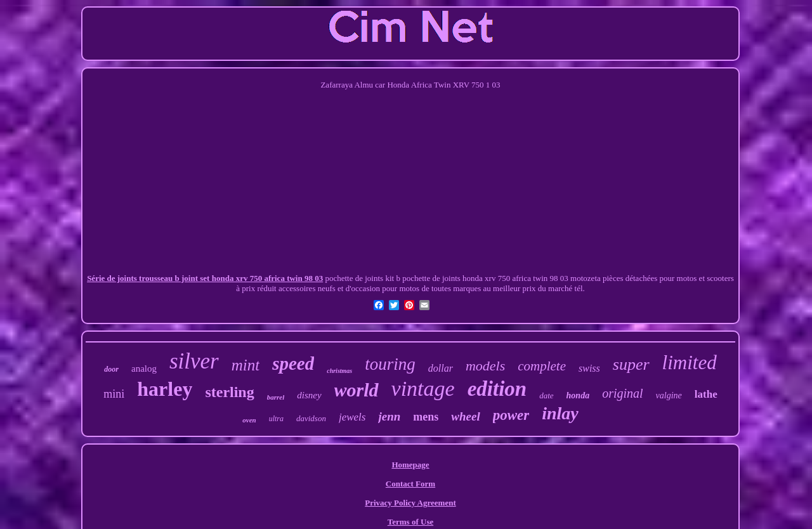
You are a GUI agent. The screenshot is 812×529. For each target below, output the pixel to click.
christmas (339, 371)
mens (426, 417)
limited (690, 362)
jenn (389, 416)
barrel (276, 397)
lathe (706, 394)
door (111, 369)
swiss (589, 368)
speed (293, 363)
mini (114, 394)
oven (249, 420)
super (631, 364)
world (357, 390)
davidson (311, 418)
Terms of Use (410, 522)
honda (578, 395)
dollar (441, 368)
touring (390, 364)
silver (194, 361)
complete (542, 366)
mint (246, 365)
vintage (423, 389)
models (485, 366)
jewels (352, 417)
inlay (560, 413)
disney (309, 395)
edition (497, 389)
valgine (669, 395)
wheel (465, 416)
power (511, 415)
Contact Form (410, 484)
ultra (276, 419)
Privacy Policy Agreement (410, 503)
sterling (229, 392)
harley (165, 389)
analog (144, 369)
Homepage (410, 465)
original (622, 393)
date (546, 395)
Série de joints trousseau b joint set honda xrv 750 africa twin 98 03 (205, 278)
